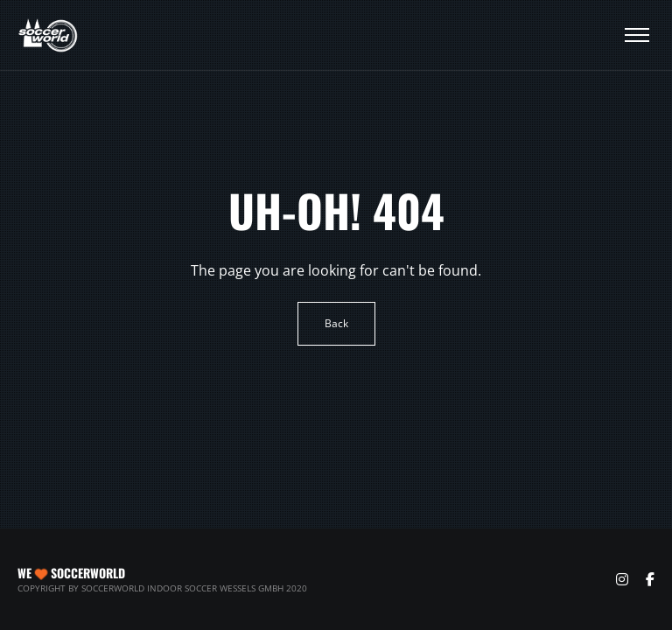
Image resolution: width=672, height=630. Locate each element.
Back (336, 323)
